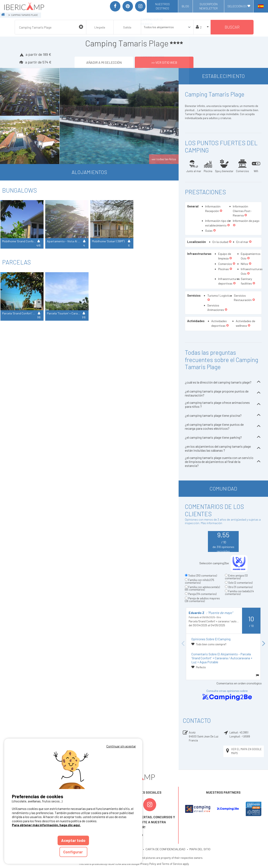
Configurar (73, 852)
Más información (211, 523)
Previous (183, 644)
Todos (203, 576)
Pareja (202, 594)
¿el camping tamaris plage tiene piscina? (223, 415)
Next (264, 644)
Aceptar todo (73, 840)
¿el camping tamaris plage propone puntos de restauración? (223, 393)
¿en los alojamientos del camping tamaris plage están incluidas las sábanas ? (223, 448)
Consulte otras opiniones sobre (227, 695)
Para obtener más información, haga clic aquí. (46, 825)
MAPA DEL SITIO (200, 849)
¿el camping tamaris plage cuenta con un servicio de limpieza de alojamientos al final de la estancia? (223, 462)
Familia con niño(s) (200, 581)
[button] (221, 211)
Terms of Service (172, 864)
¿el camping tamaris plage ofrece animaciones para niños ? (223, 404)
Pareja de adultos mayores (202, 600)
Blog (185, 6)
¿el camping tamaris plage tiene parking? (223, 437)
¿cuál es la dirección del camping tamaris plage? (223, 382)
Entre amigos (236, 577)
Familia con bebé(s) (239, 593)
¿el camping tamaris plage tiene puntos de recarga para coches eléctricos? (223, 426)
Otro (240, 587)
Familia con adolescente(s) (202, 588)
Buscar (232, 27)
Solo (240, 583)
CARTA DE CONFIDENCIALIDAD (165, 849)
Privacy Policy (148, 864)
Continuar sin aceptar (121, 746)
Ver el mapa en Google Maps (243, 751)
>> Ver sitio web (164, 62)
